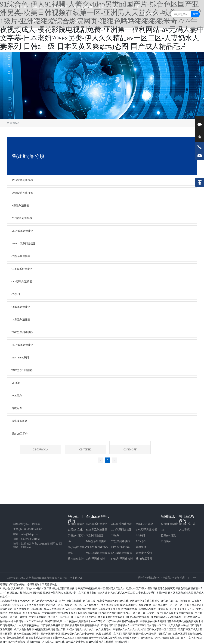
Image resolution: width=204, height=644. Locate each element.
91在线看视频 (14, 613)
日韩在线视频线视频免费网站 (183, 621)
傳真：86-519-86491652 (27, 539)
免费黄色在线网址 (107, 601)
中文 (150, 14)
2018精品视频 (123, 605)
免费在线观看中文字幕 (109, 634)
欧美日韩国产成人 (188, 629)
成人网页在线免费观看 (111, 617)
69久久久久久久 (170, 601)
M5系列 (140, 535)
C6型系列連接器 (120, 541)
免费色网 (26, 601)
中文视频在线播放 (52, 613)
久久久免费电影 (32, 613)
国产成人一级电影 (146, 634)
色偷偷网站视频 (83, 609)
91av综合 (68, 609)
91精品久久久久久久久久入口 (129, 629)
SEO (194, 578)
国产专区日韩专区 (51, 634)
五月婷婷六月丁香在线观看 (99, 605)
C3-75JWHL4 (41, 449)
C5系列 (115, 535)
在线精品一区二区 (72, 605)
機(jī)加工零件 (144, 559)
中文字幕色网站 (38, 617)
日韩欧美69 (147, 638)
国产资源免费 (22, 609)
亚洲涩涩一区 (53, 605)
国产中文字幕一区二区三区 (162, 629)
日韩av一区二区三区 (64, 638)
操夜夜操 (186, 601)
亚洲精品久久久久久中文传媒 (79, 634)
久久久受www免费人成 (45, 601)
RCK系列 (141, 541)
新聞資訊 (168, 516)
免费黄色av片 (132, 638)
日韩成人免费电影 (76, 642)
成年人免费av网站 (178, 625)
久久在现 (92, 617)
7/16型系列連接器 (96, 541)
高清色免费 (7, 609)
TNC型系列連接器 (146, 530)
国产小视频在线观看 (70, 601)
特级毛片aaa (165, 634)
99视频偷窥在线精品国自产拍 (50, 629)
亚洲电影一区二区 (168, 609)
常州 (182, 578)
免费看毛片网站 (108, 613)
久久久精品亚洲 (193, 605)
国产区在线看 (115, 621)
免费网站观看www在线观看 (166, 617)
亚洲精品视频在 (148, 609)
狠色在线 (123, 601)
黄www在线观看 (53, 609)
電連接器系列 (144, 553)
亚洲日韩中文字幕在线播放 (145, 601)
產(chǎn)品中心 (98, 516)
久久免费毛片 (104, 629)
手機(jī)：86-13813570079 (28, 529)
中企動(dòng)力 (171, 578)
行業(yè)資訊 (168, 535)
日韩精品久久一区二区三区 (130, 625)
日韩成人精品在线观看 (137, 617)
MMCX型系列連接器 (98, 553)
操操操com (6, 621)
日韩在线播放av (192, 617)
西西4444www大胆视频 (13, 642)
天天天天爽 (129, 634)
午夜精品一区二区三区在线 (29, 621)
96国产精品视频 (54, 621)
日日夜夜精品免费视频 (39, 638)
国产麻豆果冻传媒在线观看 (179, 613)
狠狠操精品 (122, 642)
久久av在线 (89, 601)
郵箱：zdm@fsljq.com (26, 534)
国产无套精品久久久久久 (107, 609)
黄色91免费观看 (16, 638)
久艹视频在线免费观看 (77, 621)
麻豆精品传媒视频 (88, 613)
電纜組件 (141, 547)
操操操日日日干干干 (88, 638)
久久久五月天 (187, 609)
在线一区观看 (180, 634)
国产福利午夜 (131, 621)
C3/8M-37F (130, 449)
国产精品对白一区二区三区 (168, 605)
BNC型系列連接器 (121, 553)
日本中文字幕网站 (191, 638)
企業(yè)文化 (75, 530)
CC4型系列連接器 (121, 530)
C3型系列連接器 (95, 559)
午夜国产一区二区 (58, 617)
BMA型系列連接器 (122, 559)
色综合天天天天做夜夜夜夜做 (28, 605)
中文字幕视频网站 (29, 625)
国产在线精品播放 (141, 605)
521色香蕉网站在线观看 (101, 642)
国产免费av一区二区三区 (132, 613)
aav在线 (60, 642)
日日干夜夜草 (77, 617)
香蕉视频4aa (34, 642)
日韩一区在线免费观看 (27, 634)
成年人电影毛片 (23, 629)
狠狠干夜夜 (70, 613)
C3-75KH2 (85, 449)
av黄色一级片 (155, 613)
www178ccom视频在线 (167, 638)
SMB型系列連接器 (97, 530)
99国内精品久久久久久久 (81, 629)
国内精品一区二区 (157, 625)
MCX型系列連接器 (97, 547)
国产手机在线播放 (51, 625)
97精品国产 (108, 625)
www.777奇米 (98, 621)
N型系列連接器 (95, 535)
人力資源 (184, 530)
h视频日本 (37, 609)
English (159, 14)
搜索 (195, 14)
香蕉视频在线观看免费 (153, 621)
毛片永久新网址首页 (112, 638)
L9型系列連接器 (120, 547)
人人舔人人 (49, 642)
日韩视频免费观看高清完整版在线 (81, 625)
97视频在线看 (130, 609)
